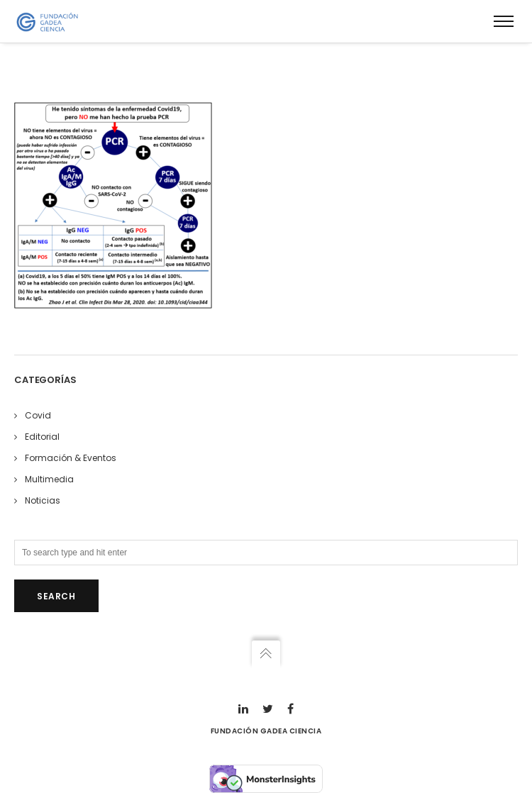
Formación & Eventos (71, 458)
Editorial (42, 437)
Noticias (43, 500)
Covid (38, 415)
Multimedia (49, 479)
